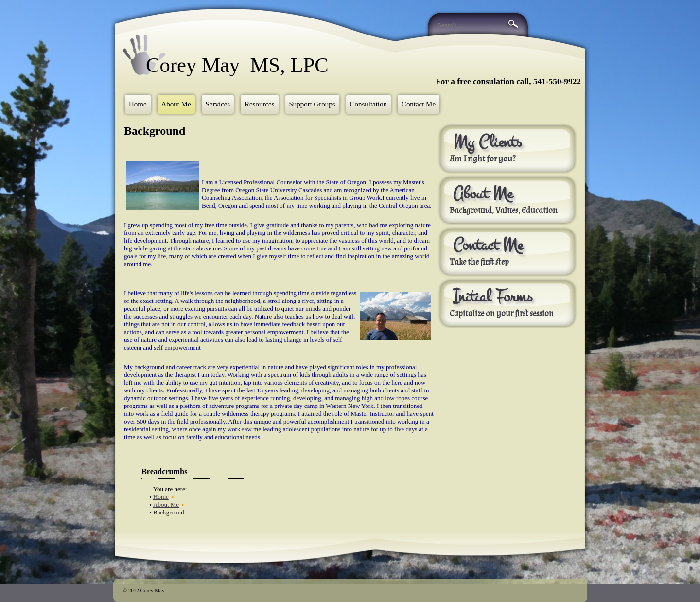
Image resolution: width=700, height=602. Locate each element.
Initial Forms (493, 297)
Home (138, 104)
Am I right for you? (482, 159)
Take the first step (479, 262)
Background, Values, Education (504, 211)
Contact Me (419, 104)
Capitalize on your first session (502, 314)
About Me (176, 104)
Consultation (368, 104)
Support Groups (312, 104)
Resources (259, 104)
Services (218, 104)
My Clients (487, 142)
